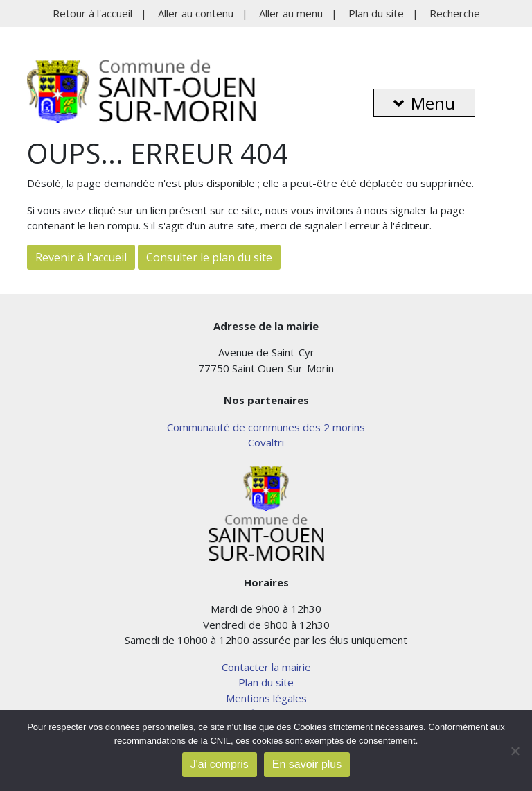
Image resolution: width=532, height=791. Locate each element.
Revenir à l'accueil (81, 257)
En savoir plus (307, 764)
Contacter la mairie (266, 667)
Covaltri (266, 442)
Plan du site (376, 13)
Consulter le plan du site (209, 257)
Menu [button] (424, 103)
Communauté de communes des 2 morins (266, 427)
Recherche (455, 13)
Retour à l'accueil (92, 13)
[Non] (515, 751)
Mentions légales (266, 698)
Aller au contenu (196, 13)
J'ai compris (220, 764)
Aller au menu (291, 13)
